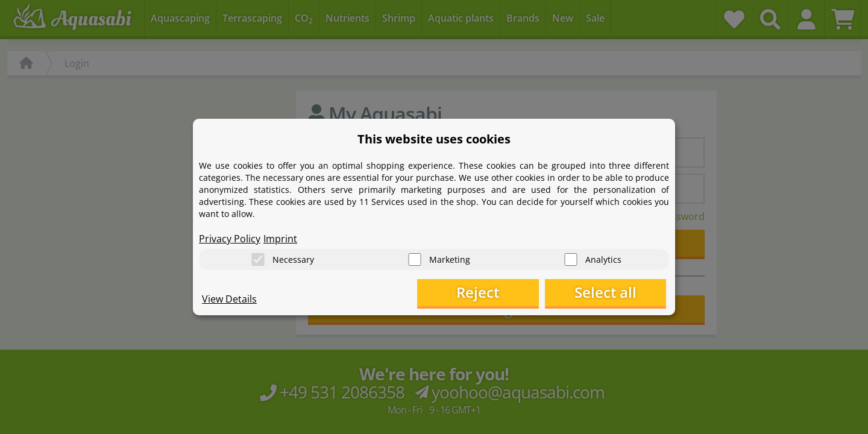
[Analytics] (571, 259)
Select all (606, 293)
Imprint (280, 239)
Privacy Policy (230, 239)
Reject (480, 293)
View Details (229, 299)
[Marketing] (415, 259)
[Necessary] (258, 259)
